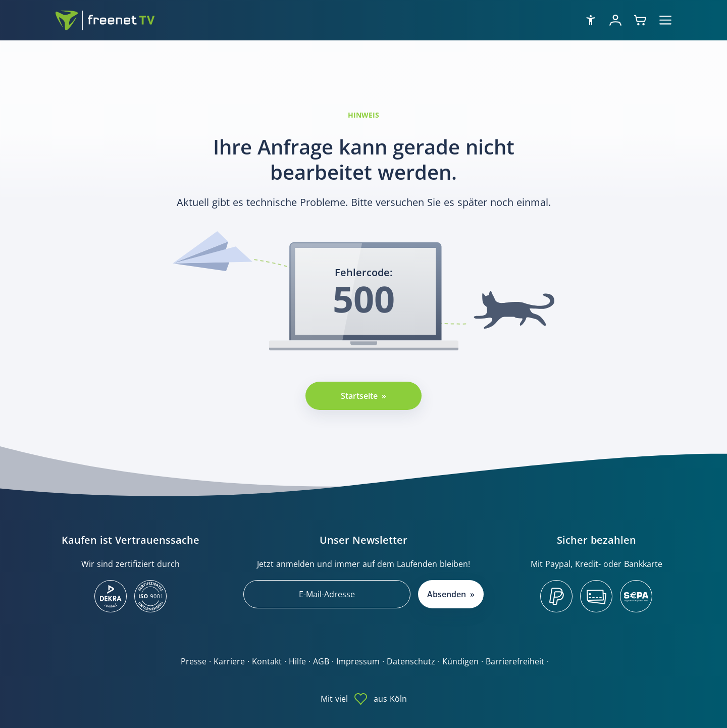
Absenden (447, 594)
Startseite (359, 396)
